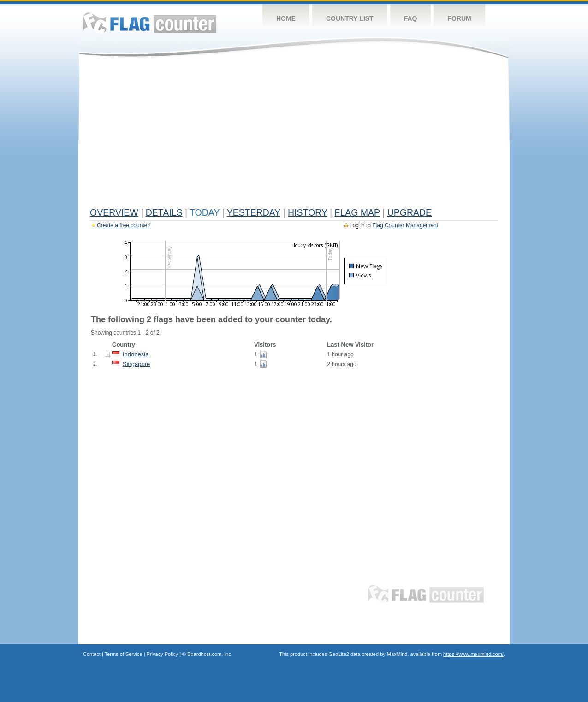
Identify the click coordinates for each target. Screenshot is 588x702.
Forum (459, 18)
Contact (92, 654)
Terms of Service (124, 654)
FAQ (411, 18)
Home (286, 18)
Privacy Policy (162, 654)
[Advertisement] (294, 135)
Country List (350, 18)
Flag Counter (149, 23)
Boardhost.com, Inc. (210, 654)
